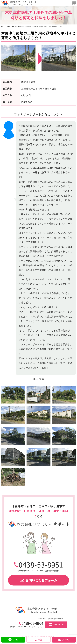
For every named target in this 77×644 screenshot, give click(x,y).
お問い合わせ (56, 625)
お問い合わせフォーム (39, 580)
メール (64, 640)
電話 (38, 640)
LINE (13, 640)
